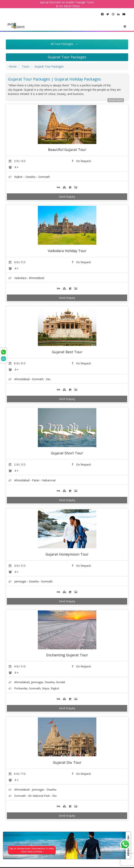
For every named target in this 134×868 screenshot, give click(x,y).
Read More (116, 100)
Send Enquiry (67, 197)
